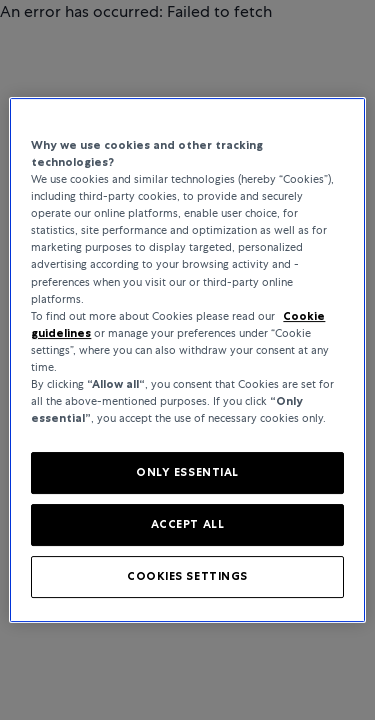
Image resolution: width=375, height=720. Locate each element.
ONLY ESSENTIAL (187, 472)
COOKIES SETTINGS (187, 576)
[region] (187, 360)
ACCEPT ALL (188, 524)
